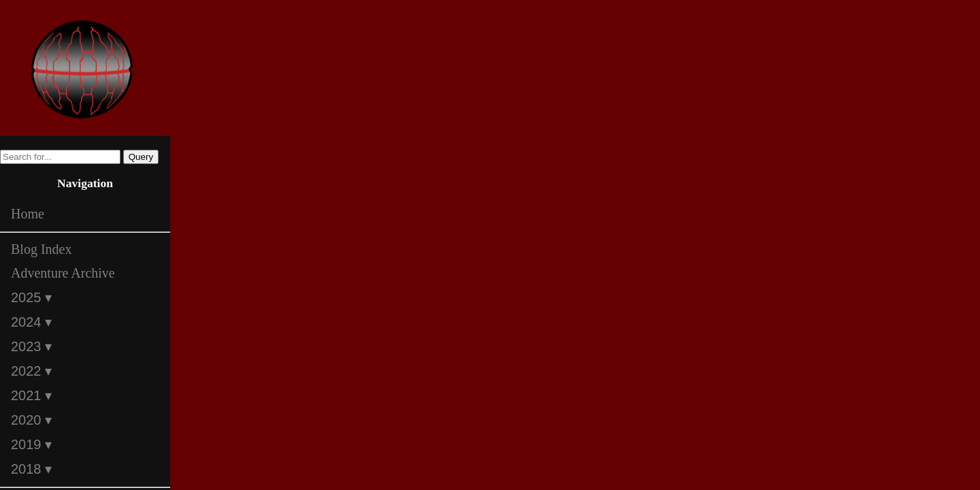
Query (141, 157)
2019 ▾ (31, 444)
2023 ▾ (31, 346)
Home (28, 214)
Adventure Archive (63, 273)
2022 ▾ (31, 371)
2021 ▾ (31, 395)
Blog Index (41, 249)
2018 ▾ (31, 469)
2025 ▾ (31, 297)
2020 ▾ (31, 420)
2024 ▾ (31, 322)
